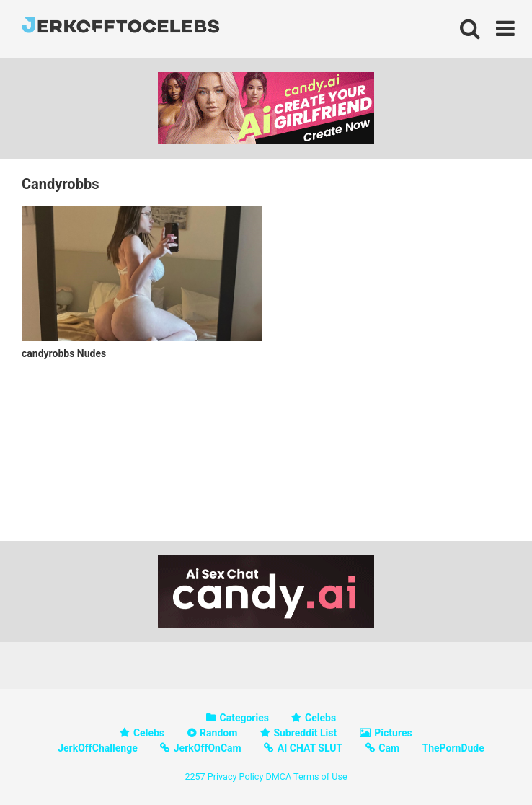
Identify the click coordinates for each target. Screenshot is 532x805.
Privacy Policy (236, 777)
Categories (244, 718)
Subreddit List (305, 733)
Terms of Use (320, 777)
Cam (389, 748)
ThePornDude (453, 748)
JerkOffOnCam (208, 748)
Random (218, 733)
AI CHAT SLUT (310, 748)
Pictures (393, 733)
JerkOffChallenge (98, 748)
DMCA (278, 777)
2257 (195, 777)
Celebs (320, 718)
